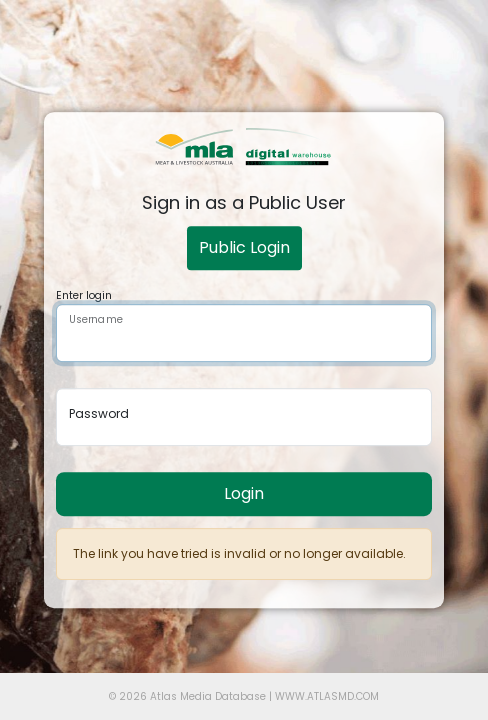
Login (244, 493)
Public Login (244, 247)
